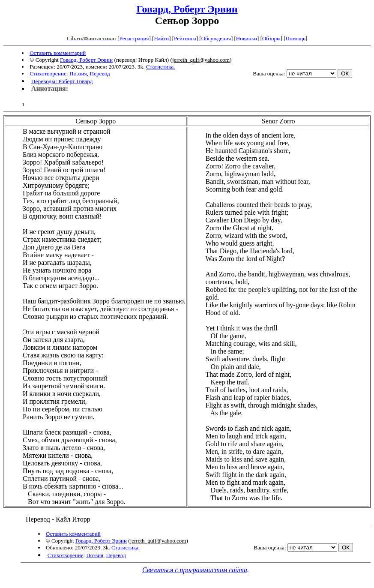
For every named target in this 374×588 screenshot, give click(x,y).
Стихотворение (48, 73)
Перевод (100, 73)
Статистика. (161, 67)
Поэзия (78, 73)
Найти (161, 38)
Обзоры (271, 38)
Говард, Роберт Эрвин (187, 9)
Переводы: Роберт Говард (62, 81)
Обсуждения (216, 38)
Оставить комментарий (58, 53)
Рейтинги (185, 38)
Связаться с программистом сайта (195, 570)
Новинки (247, 38)
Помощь (296, 38)
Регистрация (134, 38)
